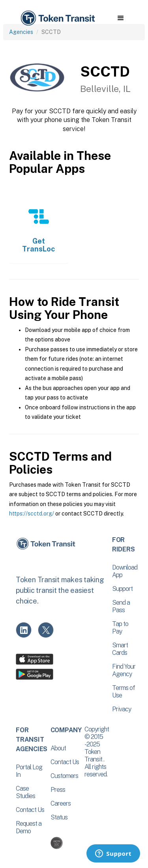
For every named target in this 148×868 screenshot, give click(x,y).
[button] (121, 18)
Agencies (21, 32)
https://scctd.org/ (32, 514)
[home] (57, 18)
